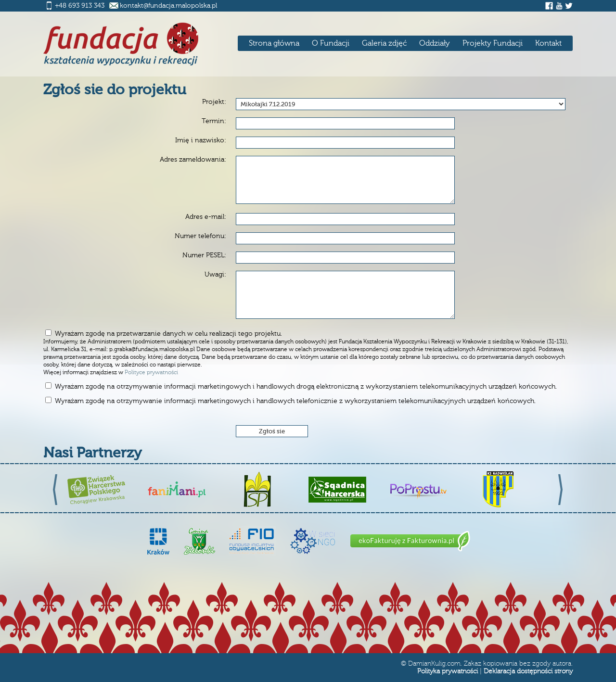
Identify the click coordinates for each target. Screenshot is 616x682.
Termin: (214, 121)
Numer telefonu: (200, 236)
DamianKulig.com (434, 664)
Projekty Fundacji (493, 43)
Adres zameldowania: (193, 160)
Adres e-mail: (206, 217)
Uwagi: (215, 275)
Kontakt (548, 43)
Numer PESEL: (204, 255)
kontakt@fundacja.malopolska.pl (168, 6)
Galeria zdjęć (384, 43)
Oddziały (435, 43)
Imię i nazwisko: (201, 140)
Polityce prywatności (151, 373)
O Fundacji (331, 43)
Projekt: (214, 102)
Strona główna (274, 43)
